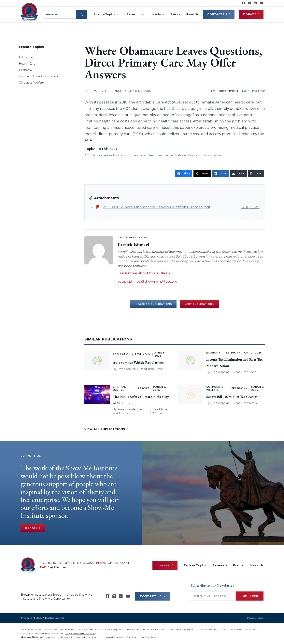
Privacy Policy (255, 618)
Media (158, 14)
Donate (251, 14)
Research (135, 14)
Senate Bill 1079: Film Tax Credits (232, 397)
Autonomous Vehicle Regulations (138, 362)
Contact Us (219, 14)
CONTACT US (152, 596)
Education (26, 57)
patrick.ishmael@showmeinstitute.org (147, 282)
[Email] (239, 174)
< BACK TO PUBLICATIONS (153, 304)
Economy (26, 70)
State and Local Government (39, 76)
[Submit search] (82, 14)
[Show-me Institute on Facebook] (244, 3)
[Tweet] (202, 174)
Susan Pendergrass (131, 409)
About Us (192, 14)
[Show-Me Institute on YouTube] (262, 3)
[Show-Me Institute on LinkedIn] (255, 3)
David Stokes (126, 369)
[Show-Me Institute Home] (30, 12)
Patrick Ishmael (227, 91)
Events (176, 14)
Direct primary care (131, 155)
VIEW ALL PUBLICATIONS (106, 429)
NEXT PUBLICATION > (199, 304)
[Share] (184, 174)
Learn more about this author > (144, 273)
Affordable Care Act (99, 155)
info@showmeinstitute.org (80, 633)
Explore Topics (106, 14)
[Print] (256, 174)
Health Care (27, 64)
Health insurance (160, 155)
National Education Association (198, 155)
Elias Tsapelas (220, 372)
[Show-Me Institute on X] (249, 3)
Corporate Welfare (31, 83)
